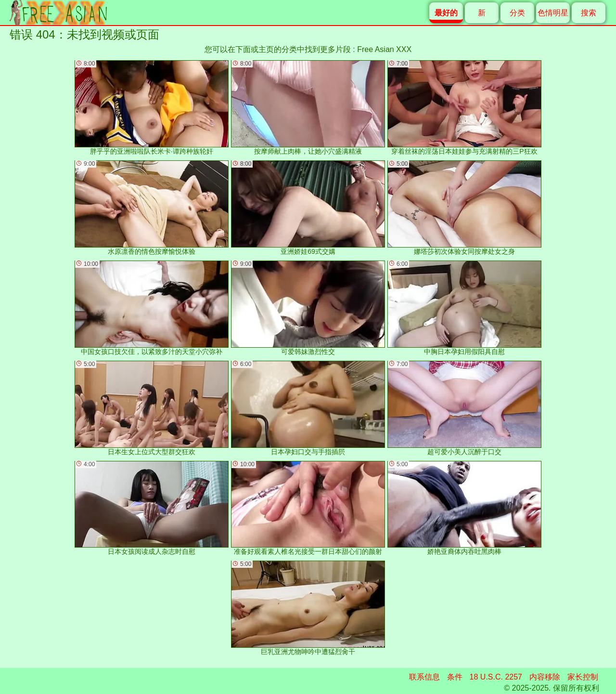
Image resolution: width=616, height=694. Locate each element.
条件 (455, 677)
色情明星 (553, 13)
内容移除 (545, 677)
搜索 (589, 13)
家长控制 (583, 677)
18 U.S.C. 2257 (496, 677)
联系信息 (424, 677)
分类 (517, 13)
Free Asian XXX (384, 49)
